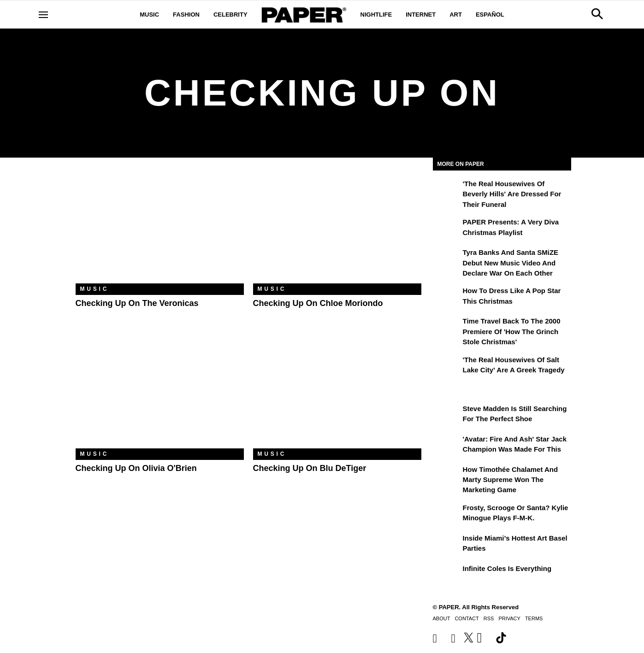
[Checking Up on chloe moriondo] (337, 227)
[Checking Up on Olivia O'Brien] (160, 392)
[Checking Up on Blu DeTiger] (337, 392)
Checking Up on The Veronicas (137, 303)
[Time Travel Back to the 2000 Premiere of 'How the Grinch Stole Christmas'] (447, 328)
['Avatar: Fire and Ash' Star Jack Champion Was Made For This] (447, 446)
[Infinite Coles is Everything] (447, 575)
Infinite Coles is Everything (507, 568)
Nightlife (376, 15)
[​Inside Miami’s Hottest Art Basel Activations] (447, 545)
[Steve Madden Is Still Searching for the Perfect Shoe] (447, 415)
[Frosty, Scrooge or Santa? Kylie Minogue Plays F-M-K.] (447, 514)
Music (149, 15)
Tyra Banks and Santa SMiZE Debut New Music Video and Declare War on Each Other (511, 263)
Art (456, 15)
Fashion (186, 15)
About (442, 618)
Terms (534, 618)
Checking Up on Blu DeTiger (310, 468)
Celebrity (230, 15)
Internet (421, 15)
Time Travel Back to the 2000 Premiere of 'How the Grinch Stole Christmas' (512, 331)
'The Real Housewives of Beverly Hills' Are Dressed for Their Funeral (512, 194)
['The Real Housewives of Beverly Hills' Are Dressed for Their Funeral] (447, 190)
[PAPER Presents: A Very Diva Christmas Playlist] (447, 229)
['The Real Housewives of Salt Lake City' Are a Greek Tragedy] (447, 366)
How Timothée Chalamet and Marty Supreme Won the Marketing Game (511, 480)
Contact (467, 618)
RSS (489, 618)
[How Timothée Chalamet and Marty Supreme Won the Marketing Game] (447, 476)
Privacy (509, 618)
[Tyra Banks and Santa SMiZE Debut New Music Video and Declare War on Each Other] (447, 259)
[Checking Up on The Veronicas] (160, 227)
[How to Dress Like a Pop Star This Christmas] (447, 297)
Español (490, 15)
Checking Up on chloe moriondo (318, 303)
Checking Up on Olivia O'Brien (136, 468)
